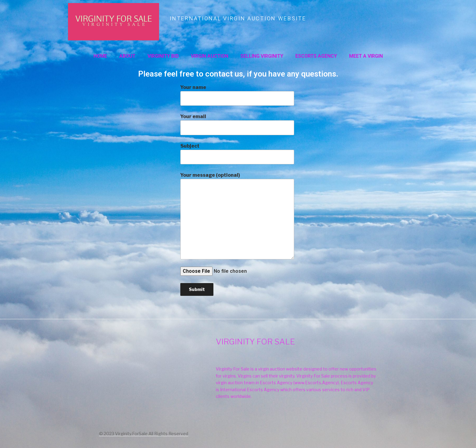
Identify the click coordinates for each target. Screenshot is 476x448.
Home (100, 56)
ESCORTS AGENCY (316, 56)
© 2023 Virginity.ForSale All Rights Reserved (144, 434)
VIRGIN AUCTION (210, 56)
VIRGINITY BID (163, 56)
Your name (237, 95)
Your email (237, 124)
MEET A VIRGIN (366, 56)
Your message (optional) (237, 216)
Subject (237, 154)
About (127, 56)
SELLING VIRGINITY (262, 56)
